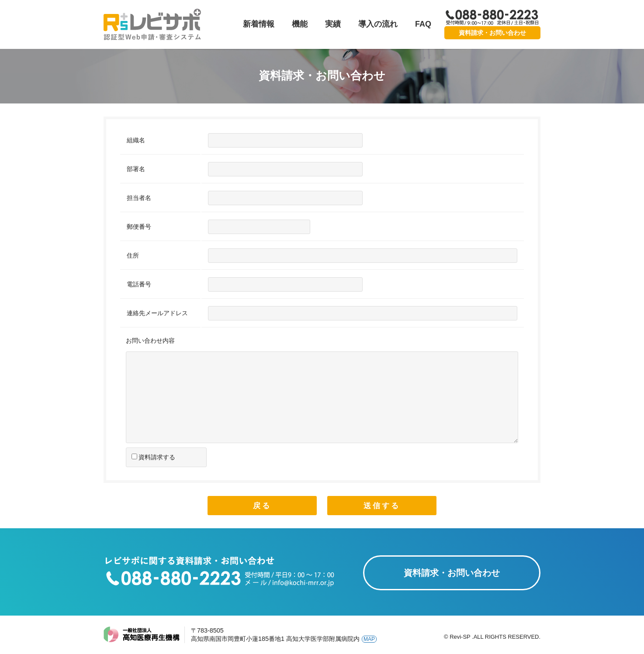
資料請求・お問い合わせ (492, 33)
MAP (369, 639)
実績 (333, 24)
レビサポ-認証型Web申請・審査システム (153, 24)
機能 (300, 24)
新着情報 (259, 24)
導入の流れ (378, 24)
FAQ (423, 24)
